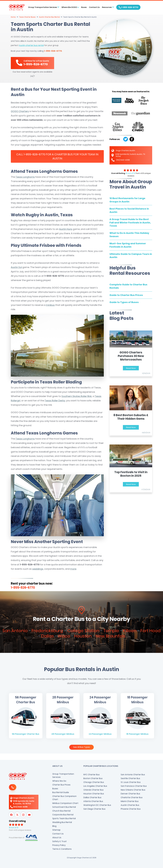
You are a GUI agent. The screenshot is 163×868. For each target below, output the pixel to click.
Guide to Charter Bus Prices (126, 295)
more (73, 569)
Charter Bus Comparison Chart (64, 798)
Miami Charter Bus (130, 801)
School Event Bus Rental (64, 807)
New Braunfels (111, 636)
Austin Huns (66, 229)
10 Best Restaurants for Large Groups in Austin (127, 200)
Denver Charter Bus (130, 794)
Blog (54, 826)
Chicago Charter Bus (94, 782)
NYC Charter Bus (91, 775)
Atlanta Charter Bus (93, 801)
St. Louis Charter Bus (131, 782)
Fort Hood (151, 631)
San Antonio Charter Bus (133, 775)
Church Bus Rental (61, 811)
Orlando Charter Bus (93, 790)
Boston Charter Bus (93, 778)
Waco (64, 636)
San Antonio (15, 631)
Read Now (131, 368)
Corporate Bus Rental (63, 815)
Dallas (47, 636)
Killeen (130, 631)
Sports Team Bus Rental (64, 818)
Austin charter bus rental (31, 45)
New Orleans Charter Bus (133, 790)
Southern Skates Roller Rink (77, 396)
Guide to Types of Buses (124, 302)
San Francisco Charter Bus (134, 786)
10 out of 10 (131, 173)
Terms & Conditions (62, 849)
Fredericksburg (48, 631)
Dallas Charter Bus (92, 797)
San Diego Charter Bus (94, 809)
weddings (38, 569)
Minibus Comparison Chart (65, 803)
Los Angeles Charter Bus (95, 786)
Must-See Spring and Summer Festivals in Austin (128, 245)
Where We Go (59, 781)
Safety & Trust (59, 841)
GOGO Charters (20, 111)
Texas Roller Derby (55, 401)
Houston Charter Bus (94, 794)
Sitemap (56, 830)
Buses (84, 7)
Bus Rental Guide (61, 792)
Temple (111, 631)
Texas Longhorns (25, 177)
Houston (83, 636)
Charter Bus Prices (61, 785)
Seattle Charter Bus (130, 778)
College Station (83, 631)
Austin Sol (16, 267)
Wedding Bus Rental (62, 822)
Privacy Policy (59, 845)
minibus (50, 305)
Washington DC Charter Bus (97, 805)
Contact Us (94, 7)
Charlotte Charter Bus (132, 797)
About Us (57, 838)
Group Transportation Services (63, 776)
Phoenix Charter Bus (131, 809)
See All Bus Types (81, 747)
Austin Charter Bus (130, 805)
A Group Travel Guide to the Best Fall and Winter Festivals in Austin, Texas (130, 223)
